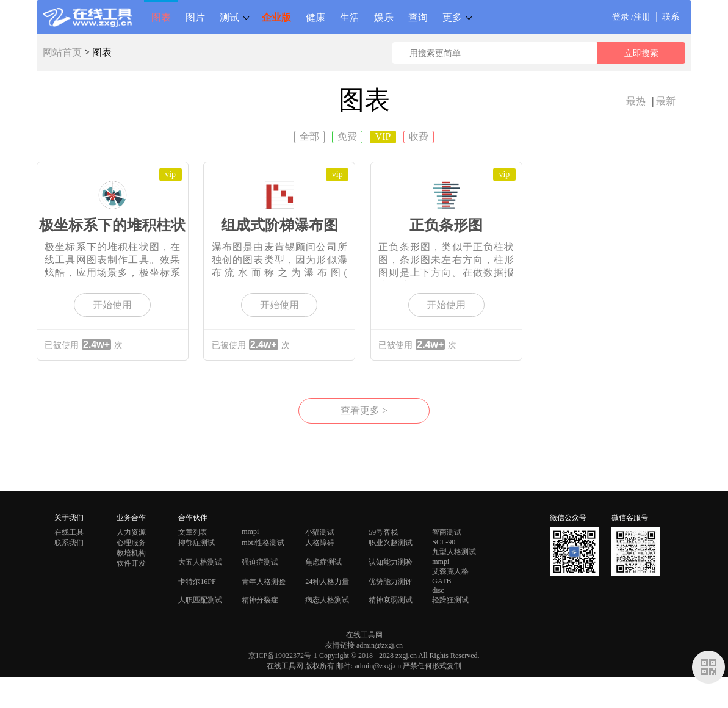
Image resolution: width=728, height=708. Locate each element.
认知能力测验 (391, 562)
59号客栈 (383, 532)
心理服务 (131, 543)
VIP (383, 136)
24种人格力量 (327, 582)
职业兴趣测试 (391, 543)
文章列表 (193, 532)
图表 (161, 17)
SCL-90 (444, 542)
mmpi (250, 532)
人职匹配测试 (200, 600)
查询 (418, 17)
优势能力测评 (391, 582)
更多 (452, 17)
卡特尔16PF (197, 582)
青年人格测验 (264, 582)
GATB (441, 581)
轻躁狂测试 (450, 600)
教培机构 (131, 553)
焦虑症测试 (323, 562)
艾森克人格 (450, 571)
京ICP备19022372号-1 (283, 656)
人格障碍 (320, 543)
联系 (671, 17)
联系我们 (69, 543)
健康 (315, 17)
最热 (636, 101)
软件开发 (131, 563)
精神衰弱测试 (391, 600)
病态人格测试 (327, 600)
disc (438, 590)
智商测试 (447, 532)
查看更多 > (364, 410)
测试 (229, 17)
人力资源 (131, 532)
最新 (666, 101)
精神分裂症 (260, 600)
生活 (350, 17)
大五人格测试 (200, 562)
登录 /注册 (631, 17)
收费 (419, 136)
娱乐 (384, 17)
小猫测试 (320, 532)
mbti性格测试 (263, 543)
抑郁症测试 (196, 543)
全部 (309, 136)
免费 (347, 136)
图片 (195, 17)
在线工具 (69, 532)
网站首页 (62, 52)
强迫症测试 (260, 562)
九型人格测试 (454, 552)
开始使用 (112, 305)
